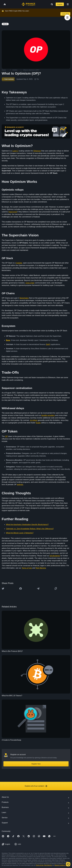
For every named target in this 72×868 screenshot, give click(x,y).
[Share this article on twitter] (3, 589)
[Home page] (28, 4)
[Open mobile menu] (68, 4)
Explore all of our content (36, 786)
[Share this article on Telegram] (38, 589)
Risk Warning (48, 865)
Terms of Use (40, 865)
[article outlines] (67, 17)
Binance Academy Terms (62, 865)
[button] (68, 4)
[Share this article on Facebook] (21, 589)
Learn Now (65, 14)
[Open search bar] (51, 4)
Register (60, 4)
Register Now (36, 764)
